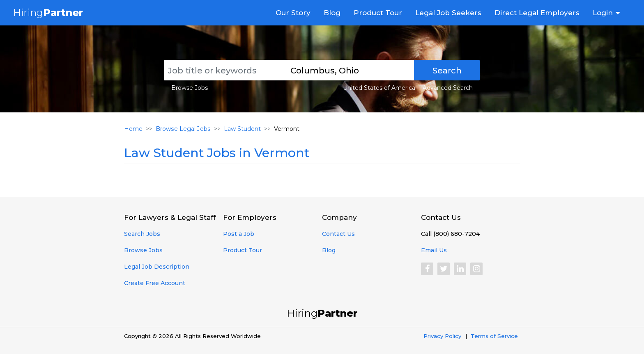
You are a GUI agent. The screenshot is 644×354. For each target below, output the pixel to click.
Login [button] (603, 13)
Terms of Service (494, 336)
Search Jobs (142, 234)
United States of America (379, 88)
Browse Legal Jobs (183, 129)
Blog (332, 13)
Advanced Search (448, 88)
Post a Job (239, 234)
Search (447, 71)
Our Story (293, 13)
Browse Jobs (190, 88)
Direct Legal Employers (537, 13)
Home (133, 129)
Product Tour (378, 13)
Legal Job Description (157, 267)
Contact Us (338, 234)
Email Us (434, 250)
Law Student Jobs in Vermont (217, 153)
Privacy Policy (442, 336)
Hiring (48, 13)
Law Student (241, 129)
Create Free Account (155, 283)
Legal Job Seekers (448, 13)
